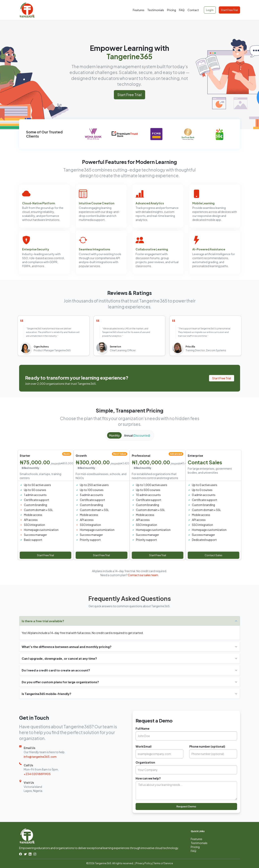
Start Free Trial (229, 10)
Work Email (144, 746)
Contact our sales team (143, 575)
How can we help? (148, 778)
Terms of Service (163, 863)
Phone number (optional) (207, 746)
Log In (210, 10)
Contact (193, 10)
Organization (145, 762)
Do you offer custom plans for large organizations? (60, 682)
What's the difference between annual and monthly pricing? (67, 647)
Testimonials (156, 10)
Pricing (172, 10)
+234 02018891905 (37, 774)
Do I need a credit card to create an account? (56, 670)
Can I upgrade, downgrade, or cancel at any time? (59, 658)
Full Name (143, 728)
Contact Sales (214, 555)
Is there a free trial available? (43, 621)
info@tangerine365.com (40, 757)
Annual (137, 435)
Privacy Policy (144, 863)
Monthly (114, 435)
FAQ (182, 10)
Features (139, 10)
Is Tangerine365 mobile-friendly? (46, 694)
